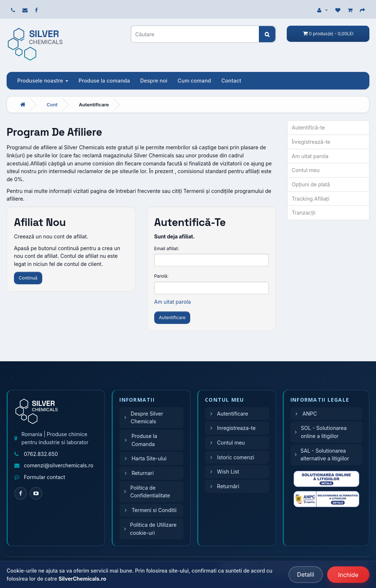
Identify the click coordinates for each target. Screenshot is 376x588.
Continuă (28, 278)
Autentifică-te (308, 127)
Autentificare (94, 105)
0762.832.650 (41, 454)
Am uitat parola (173, 302)
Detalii (306, 574)
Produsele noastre (43, 81)
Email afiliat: (167, 249)
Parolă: (161, 276)
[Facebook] (21, 493)
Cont (52, 105)
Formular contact (44, 477)
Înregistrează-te (311, 142)
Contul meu (306, 170)
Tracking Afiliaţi (311, 199)
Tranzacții (304, 213)
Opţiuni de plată (311, 184)
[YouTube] (36, 493)
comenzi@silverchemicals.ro (59, 465)
